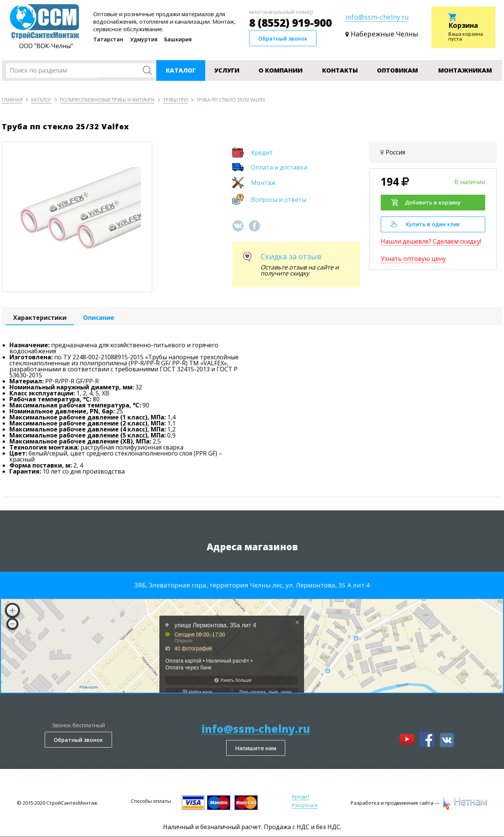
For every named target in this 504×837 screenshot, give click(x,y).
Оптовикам (397, 70)
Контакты (340, 70)
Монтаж (263, 183)
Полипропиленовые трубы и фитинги (107, 100)
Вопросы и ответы (279, 200)
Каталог (181, 70)
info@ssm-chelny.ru (377, 17)
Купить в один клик (425, 224)
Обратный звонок (283, 39)
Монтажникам (465, 70)
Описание (99, 318)
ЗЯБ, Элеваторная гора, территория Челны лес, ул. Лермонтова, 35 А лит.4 (252, 585)
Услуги (227, 70)
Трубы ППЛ (176, 100)
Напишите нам (256, 748)
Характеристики (40, 318)
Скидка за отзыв (291, 257)
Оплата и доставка (279, 167)
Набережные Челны (384, 34)
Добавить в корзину (426, 203)
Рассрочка (305, 805)
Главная (12, 100)
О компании (281, 70)
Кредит (262, 153)
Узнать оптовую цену (413, 259)
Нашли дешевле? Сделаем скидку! (431, 241)
